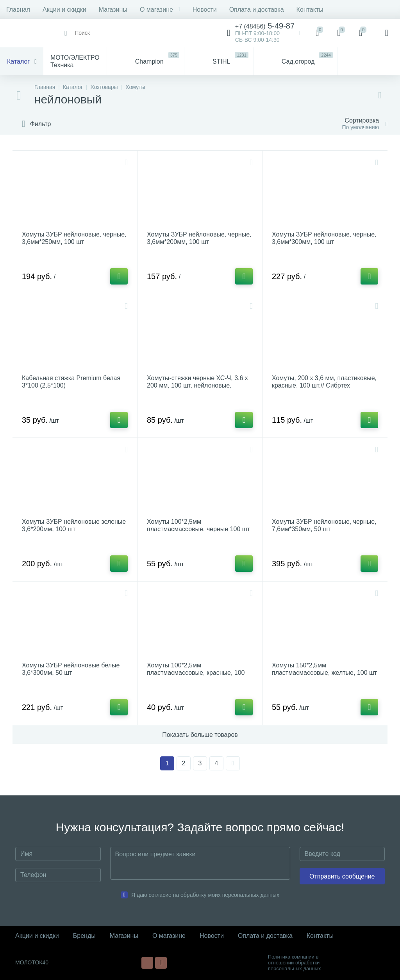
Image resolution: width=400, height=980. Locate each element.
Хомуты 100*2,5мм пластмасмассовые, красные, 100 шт (196, 673)
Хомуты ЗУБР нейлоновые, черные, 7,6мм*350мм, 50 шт (324, 525)
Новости (205, 10)
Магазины (113, 10)
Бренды (84, 936)
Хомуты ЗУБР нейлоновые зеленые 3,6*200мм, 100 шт (74, 525)
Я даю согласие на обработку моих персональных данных (205, 895)
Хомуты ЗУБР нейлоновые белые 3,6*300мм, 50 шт (71, 669)
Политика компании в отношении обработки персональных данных (295, 963)
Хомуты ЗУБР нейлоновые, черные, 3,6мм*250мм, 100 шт (74, 238)
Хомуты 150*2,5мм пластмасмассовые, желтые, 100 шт (324, 669)
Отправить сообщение (342, 876)
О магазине (160, 10)
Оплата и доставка (257, 10)
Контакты (310, 10)
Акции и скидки (64, 10)
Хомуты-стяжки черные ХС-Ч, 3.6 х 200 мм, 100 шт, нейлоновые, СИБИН (197, 385)
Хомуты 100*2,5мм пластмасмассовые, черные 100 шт (198, 525)
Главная (18, 10)
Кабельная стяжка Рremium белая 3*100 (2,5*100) (71, 382)
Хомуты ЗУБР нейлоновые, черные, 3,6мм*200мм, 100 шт (199, 238)
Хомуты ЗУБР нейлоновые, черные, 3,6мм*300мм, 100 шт (324, 238)
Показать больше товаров (200, 735)
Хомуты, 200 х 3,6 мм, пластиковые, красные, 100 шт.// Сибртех (324, 382)
